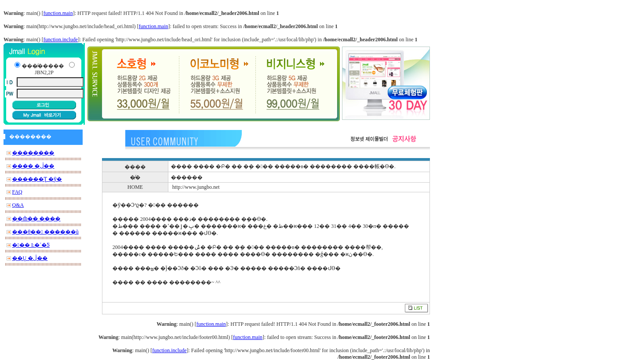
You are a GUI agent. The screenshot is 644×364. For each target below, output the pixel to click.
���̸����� (43, 66)
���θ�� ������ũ (45, 232)
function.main (58, 13)
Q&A (18, 205)
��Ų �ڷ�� (30, 258)
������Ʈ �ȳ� (37, 179)
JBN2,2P (44, 72)
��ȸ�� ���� (36, 219)
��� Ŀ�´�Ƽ (31, 245)
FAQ (17, 192)
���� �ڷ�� (33, 166)
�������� (33, 153)
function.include (61, 40)
